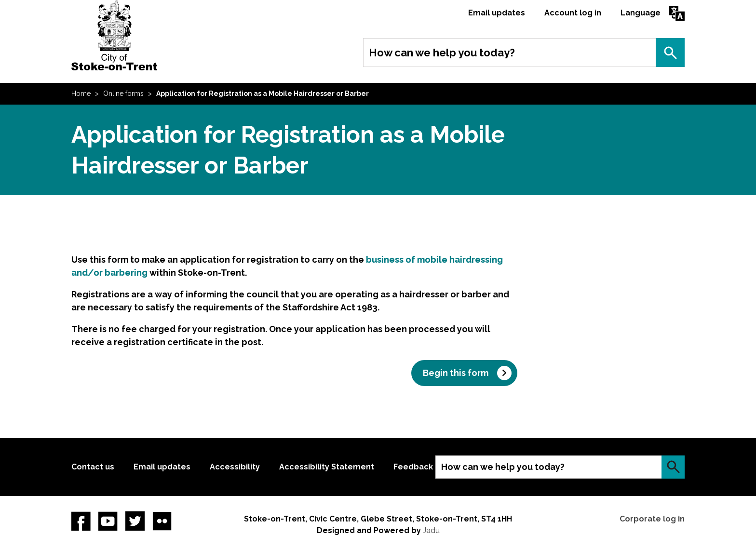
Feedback (413, 467)
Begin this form (456, 373)
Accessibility (235, 467)
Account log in (573, 13)
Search (670, 53)
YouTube (108, 521)
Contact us (93, 467)
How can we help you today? (442, 53)
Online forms (123, 94)
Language (641, 13)
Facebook (81, 521)
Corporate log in (652, 519)
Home (81, 94)
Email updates (497, 13)
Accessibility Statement (327, 467)
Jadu (431, 530)
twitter (135, 521)
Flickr (162, 521)
